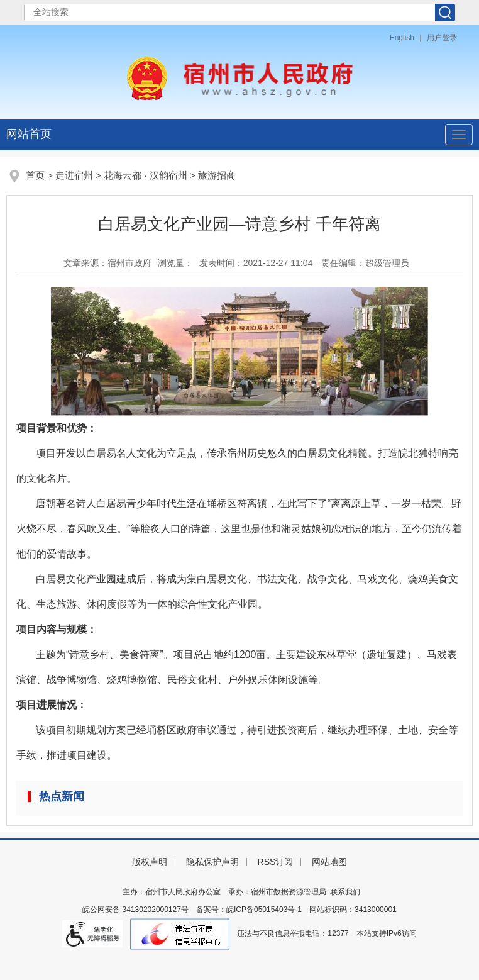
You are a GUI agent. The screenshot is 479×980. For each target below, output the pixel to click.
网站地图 (329, 862)
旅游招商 (217, 175)
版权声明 (150, 862)
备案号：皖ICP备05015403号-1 (249, 910)
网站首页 (29, 134)
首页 (35, 175)
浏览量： (175, 263)
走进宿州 (74, 175)
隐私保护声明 (212, 862)
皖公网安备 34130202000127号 (135, 910)
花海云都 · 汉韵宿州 (146, 175)
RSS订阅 (276, 862)
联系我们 (345, 892)
